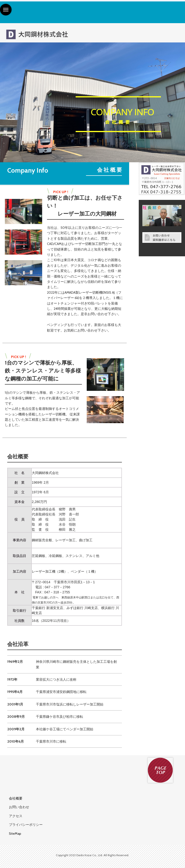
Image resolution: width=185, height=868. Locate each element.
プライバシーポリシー (26, 825)
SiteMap (15, 834)
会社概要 (16, 798)
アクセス (16, 816)
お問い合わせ (19, 807)
